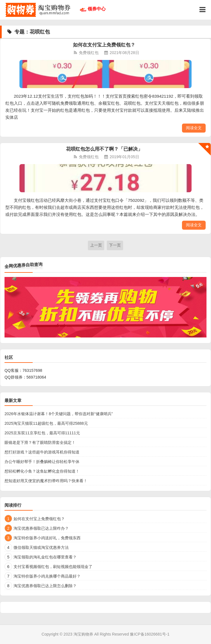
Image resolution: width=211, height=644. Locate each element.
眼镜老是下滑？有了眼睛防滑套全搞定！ (40, 442)
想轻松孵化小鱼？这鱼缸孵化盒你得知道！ (42, 471)
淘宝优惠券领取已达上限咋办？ (41, 528)
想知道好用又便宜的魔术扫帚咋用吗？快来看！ (46, 481)
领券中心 (97, 9)
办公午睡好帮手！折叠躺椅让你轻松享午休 (42, 462)
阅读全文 (194, 128)
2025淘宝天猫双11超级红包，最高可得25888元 (46, 423)
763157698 (32, 370)
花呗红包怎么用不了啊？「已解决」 (104, 149)
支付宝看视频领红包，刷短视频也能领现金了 (53, 567)
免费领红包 (89, 53)
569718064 (36, 377)
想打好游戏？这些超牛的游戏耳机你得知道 (42, 452)
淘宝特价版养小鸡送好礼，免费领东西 (47, 538)
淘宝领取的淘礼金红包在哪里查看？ (45, 557)
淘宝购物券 (83, 634)
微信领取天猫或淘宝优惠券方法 (41, 547)
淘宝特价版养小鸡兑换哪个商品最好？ (47, 576)
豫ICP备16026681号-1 (150, 634)
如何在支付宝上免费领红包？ (104, 45)
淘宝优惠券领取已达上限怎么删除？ (45, 586)
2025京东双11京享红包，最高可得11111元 (42, 433)
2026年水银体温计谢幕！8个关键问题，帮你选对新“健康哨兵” (59, 414)
